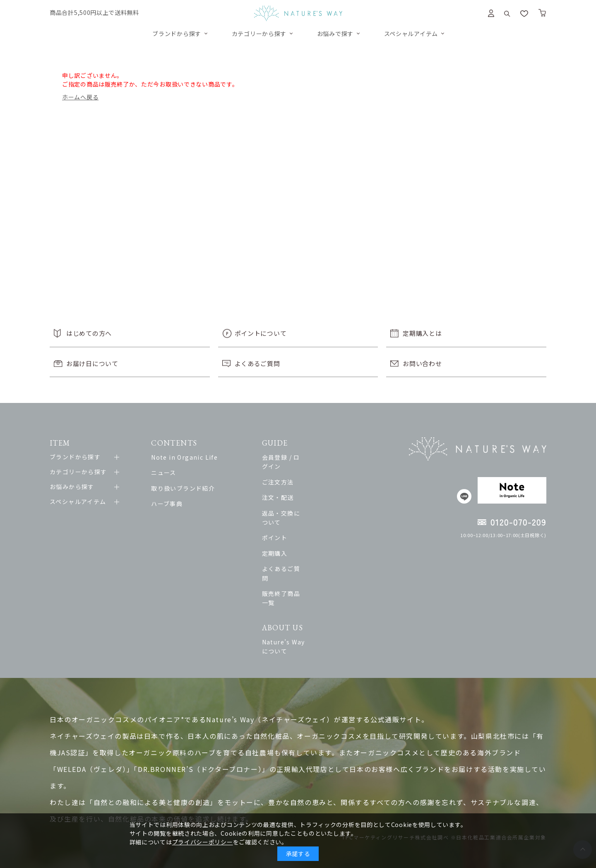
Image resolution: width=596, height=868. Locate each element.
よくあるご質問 (257, 363)
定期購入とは (422, 333)
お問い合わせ (422, 363)
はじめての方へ (89, 333)
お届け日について (92, 363)
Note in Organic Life (189, 457)
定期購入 (292, 535)
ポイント (292, 519)
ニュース (168, 473)
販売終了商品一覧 (305, 566)
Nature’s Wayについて (314, 605)
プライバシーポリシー (203, 842)
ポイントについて (261, 333)
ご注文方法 (295, 473)
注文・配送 (295, 488)
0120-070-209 (518, 522)
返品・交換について (308, 504)
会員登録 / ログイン (308, 457)
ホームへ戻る (80, 97)
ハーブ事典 (171, 504)
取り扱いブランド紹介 (187, 488)
